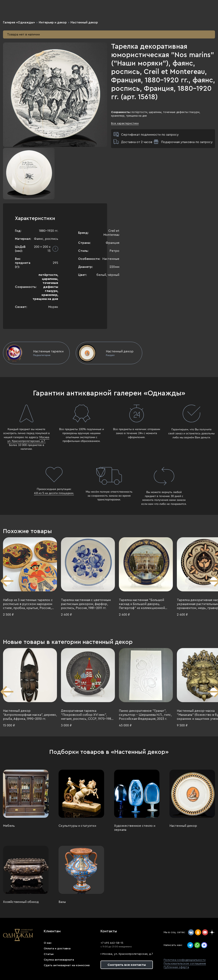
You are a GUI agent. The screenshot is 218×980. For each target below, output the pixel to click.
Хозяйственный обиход (21, 902)
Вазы (62, 902)
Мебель (9, 826)
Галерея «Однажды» (19, 22)
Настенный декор (84, 22)
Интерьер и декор (53, 22)
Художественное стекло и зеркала (135, 828)
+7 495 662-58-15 (112, 943)
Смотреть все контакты (127, 965)
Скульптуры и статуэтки (77, 826)
